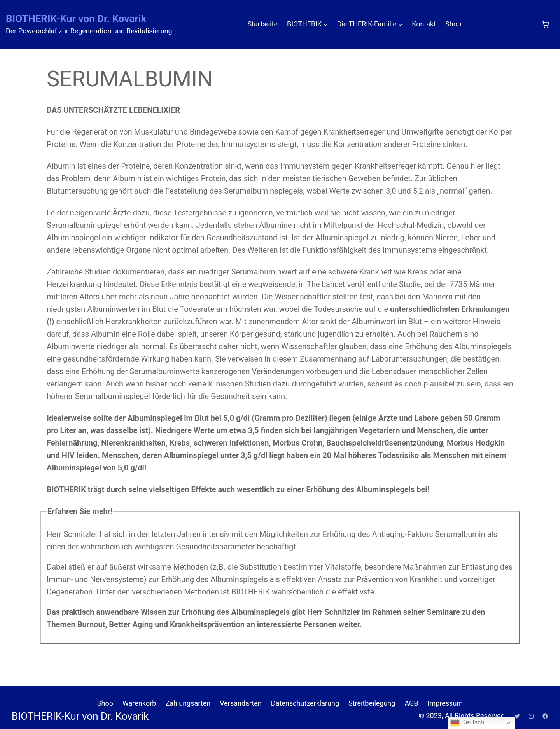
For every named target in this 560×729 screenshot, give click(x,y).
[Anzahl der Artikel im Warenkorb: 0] (545, 24)
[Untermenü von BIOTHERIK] (326, 24)
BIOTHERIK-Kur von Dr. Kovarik (76, 19)
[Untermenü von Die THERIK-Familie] (400, 24)
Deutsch (467, 723)
